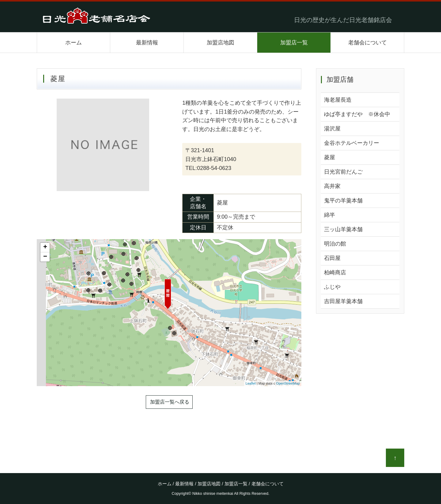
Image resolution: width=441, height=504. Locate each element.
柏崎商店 (335, 273)
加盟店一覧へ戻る (170, 402)
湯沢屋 (332, 129)
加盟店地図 (221, 43)
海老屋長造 (338, 100)
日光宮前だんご (343, 172)
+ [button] (45, 247)
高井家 (332, 186)
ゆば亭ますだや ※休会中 (357, 114)
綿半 (330, 215)
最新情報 (147, 43)
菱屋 (330, 157)
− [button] (45, 257)
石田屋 (332, 258)
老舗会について (367, 43)
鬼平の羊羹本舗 (343, 201)
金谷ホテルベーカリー (352, 143)
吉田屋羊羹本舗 (343, 301)
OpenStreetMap (288, 383)
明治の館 (335, 244)
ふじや (332, 287)
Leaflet (251, 383)
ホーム (73, 43)
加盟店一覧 (294, 43)
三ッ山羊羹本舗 (343, 229)
